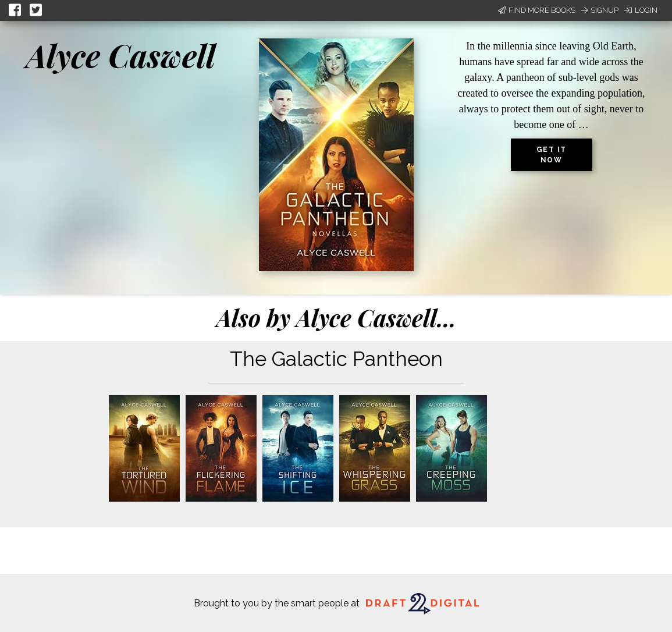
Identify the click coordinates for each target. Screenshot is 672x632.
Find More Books (537, 10)
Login (641, 10)
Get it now (552, 155)
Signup (600, 10)
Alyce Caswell (121, 55)
